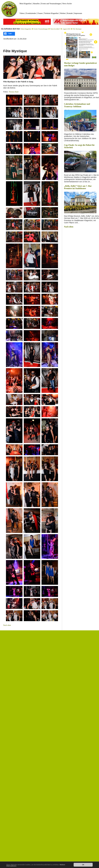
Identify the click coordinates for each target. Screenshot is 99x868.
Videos (22, 13)
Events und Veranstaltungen (51, 4)
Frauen (40, 13)
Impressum (78, 13)
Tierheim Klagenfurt (51, 13)
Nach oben (7, 625)
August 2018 (66, 29)
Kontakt (70, 13)
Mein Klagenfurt (26, 4)
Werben (63, 13)
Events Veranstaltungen (41, 29)
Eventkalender (31, 13)
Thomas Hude (14, 92)
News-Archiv (67, 4)
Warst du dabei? (55, 29)
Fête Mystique (77, 29)
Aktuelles (36, 4)
